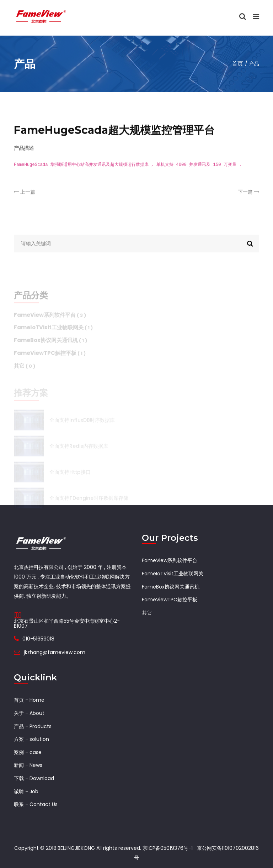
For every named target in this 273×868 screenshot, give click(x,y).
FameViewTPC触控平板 (170, 600)
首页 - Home (29, 700)
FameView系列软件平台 (170, 560)
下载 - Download (34, 778)
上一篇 (25, 197)
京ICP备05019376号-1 (168, 848)
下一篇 (248, 197)
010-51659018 (38, 639)
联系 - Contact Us (36, 804)
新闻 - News (28, 765)
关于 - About (29, 713)
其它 (147, 613)
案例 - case (28, 752)
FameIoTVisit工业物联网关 (173, 574)
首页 (237, 64)
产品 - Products (33, 726)
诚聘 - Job (26, 791)
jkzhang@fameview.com (55, 652)
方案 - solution (31, 739)
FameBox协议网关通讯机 (171, 587)
